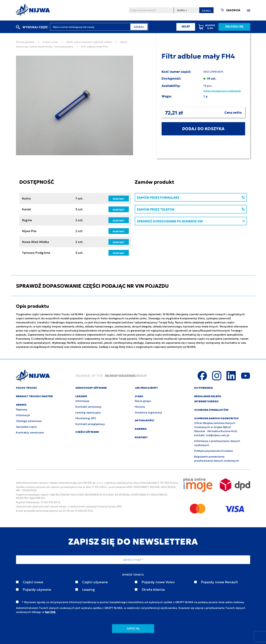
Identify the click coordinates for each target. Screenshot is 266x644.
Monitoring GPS (86, 418)
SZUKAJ (206, 11)
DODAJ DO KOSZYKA (203, 129)
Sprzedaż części (26, 427)
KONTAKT (119, 199)
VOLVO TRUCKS (26, 388)
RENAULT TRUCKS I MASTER (34, 396)
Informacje (23, 415)
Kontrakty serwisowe (30, 432)
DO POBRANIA (204, 388)
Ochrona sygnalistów (211, 410)
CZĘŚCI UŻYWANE (87, 432)
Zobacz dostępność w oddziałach (222, 91)
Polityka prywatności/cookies (214, 451)
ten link (50, 612)
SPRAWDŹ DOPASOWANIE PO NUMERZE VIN (191, 221)
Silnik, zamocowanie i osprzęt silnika (89, 42)
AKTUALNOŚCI (144, 420)
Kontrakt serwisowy (88, 407)
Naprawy (22, 409)
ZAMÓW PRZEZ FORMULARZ (191, 198)
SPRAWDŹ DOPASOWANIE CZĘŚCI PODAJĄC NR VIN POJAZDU (92, 286)
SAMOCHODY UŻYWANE (91, 388)
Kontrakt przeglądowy (90, 424)
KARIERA (141, 429)
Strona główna (25, 42)
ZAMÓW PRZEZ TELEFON (191, 209)
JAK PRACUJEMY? (146, 388)
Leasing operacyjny (88, 412)
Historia (140, 407)
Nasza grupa (143, 401)
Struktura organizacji (148, 412)
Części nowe (50, 42)
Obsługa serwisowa (29, 421)
